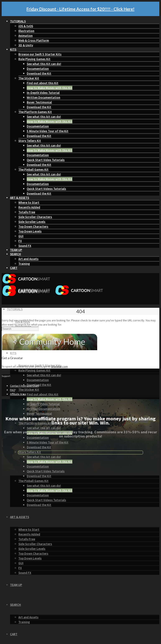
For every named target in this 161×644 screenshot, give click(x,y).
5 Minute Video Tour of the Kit (48, 131)
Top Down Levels (30, 231)
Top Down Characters (33, 226)
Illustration (26, 31)
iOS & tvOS (26, 26)
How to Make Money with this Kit (50, 88)
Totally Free (27, 212)
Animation (26, 36)
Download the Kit (39, 73)
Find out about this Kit (43, 83)
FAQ (13, 390)
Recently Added (29, 207)
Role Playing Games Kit (34, 59)
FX (20, 241)
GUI (21, 236)
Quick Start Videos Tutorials (46, 189)
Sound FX (25, 246)
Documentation (38, 69)
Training (24, 264)
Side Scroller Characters (35, 217)
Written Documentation (43, 97)
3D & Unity (26, 45)
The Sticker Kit (29, 78)
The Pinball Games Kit (33, 169)
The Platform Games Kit (35, 112)
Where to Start (29, 202)
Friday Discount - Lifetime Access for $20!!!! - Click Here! (80, 9)
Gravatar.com (59, 366)
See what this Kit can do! (44, 64)
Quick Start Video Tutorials (46, 160)
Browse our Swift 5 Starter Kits (40, 54)
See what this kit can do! (44, 117)
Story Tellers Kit (30, 141)
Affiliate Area (18, 394)
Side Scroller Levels (32, 222)
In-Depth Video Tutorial (43, 93)
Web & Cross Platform (34, 40)
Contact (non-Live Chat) (24, 386)
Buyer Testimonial (39, 102)
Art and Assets (28, 259)
